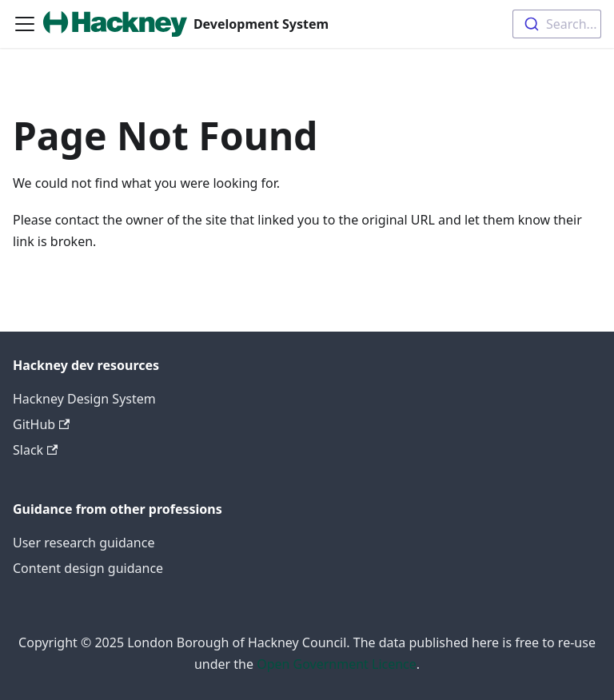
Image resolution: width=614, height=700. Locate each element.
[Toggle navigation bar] (25, 24)
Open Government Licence (337, 664)
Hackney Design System (84, 399)
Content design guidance (88, 568)
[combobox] (557, 24)
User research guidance (84, 543)
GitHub (41, 424)
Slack (35, 450)
